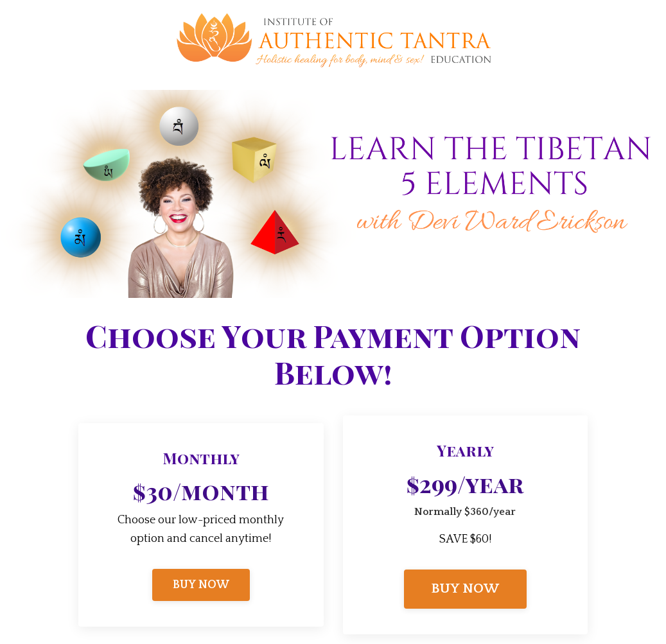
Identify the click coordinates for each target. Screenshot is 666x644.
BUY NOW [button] (201, 585)
